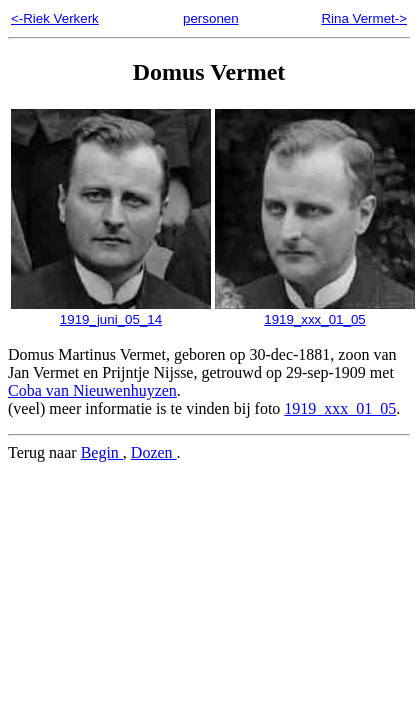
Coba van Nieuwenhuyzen (92, 390)
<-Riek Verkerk (55, 18)
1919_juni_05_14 (111, 312)
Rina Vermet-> (364, 18)
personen (211, 18)
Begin (102, 452)
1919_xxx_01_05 (315, 312)
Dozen (154, 452)
